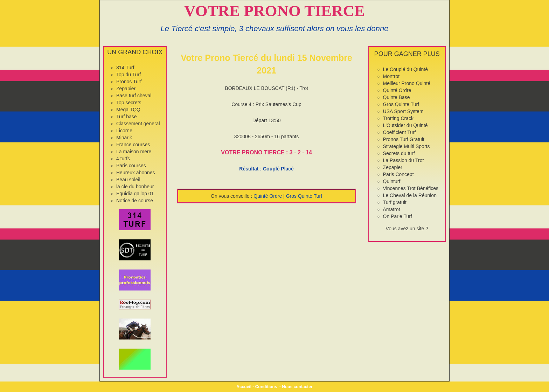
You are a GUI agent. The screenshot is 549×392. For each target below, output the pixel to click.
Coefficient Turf (399, 132)
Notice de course (135, 201)
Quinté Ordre (268, 196)
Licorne (124, 131)
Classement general (138, 124)
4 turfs (123, 159)
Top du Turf (128, 75)
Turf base (127, 117)
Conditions (266, 387)
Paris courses (131, 166)
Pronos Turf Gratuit (404, 139)
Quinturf (392, 181)
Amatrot (392, 209)
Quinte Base (397, 97)
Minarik (124, 138)
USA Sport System (403, 111)
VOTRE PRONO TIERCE (274, 11)
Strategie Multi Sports (406, 146)
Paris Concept (398, 174)
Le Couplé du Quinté (405, 69)
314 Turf (125, 68)
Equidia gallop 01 (135, 194)
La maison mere (134, 152)
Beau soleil (128, 180)
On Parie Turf (398, 216)
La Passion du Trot (404, 160)
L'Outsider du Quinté (405, 125)
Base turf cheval (134, 96)
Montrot (391, 76)
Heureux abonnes (136, 173)
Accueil (244, 387)
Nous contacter (297, 387)
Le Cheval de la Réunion (410, 195)
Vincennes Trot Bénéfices (411, 188)
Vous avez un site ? (407, 229)
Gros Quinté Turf (304, 196)
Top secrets (129, 103)
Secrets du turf (399, 153)
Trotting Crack (398, 118)
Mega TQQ (128, 110)
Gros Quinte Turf (401, 104)
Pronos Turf (129, 82)
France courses (133, 145)
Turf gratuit (395, 202)
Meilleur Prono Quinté (407, 83)
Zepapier (126, 89)
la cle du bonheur (135, 187)
